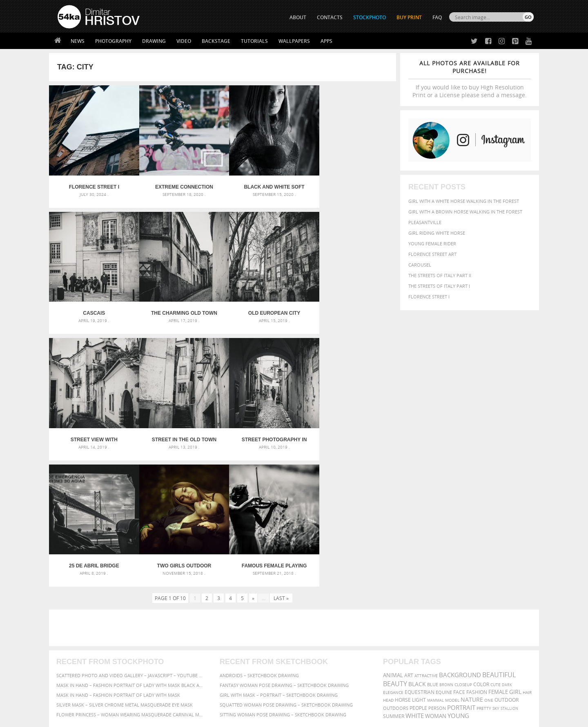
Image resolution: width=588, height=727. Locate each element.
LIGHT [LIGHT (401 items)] (419, 564)
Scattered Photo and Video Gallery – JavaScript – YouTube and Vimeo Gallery (131, 539)
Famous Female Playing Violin (353, 430)
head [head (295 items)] (388, 564)
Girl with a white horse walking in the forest (464, 201)
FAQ (437, 17)
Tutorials (254, 41)
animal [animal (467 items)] (393, 539)
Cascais (353, 184)
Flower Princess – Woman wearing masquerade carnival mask (131, 579)
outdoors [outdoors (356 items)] (396, 572)
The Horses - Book (79, 660)
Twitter (313, 630)
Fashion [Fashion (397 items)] (477, 556)
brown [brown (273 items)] (446, 549)
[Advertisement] (296, 492)
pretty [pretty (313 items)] (484, 572)
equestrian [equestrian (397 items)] (420, 556)
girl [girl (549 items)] (515, 556)
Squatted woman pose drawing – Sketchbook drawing (286, 569)
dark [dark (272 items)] (507, 549)
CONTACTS (330, 17)
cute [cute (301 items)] (496, 549)
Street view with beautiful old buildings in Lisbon (266, 307)
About (183, 629)
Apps (326, 41)
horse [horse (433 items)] (403, 564)
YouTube (313, 672)
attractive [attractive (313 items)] (426, 540)
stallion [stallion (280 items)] (509, 572)
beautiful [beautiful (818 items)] (499, 539)
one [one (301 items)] (489, 564)
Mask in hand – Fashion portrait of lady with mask (118, 559)
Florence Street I (429, 297)
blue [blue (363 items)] (433, 548)
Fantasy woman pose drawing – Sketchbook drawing (284, 549)
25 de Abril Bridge (179, 430)
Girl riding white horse (437, 233)
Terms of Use (170, 718)
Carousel (420, 265)
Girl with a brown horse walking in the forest (465, 212)
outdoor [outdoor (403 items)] (507, 564)
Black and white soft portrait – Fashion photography (266, 184)
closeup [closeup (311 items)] (463, 549)
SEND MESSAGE (462, 646)
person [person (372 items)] (437, 572)
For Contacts (192, 670)
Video (184, 41)
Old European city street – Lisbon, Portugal (179, 307)
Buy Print (409, 17)
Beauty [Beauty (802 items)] (395, 548)
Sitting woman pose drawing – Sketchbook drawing (283, 579)
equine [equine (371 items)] (444, 556)
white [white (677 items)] (415, 580)
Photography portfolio (87, 650)
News (78, 41)
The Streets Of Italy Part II (440, 275)
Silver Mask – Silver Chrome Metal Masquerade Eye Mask (125, 569)
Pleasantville (425, 222)
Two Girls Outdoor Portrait (266, 430)
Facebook (315, 640)
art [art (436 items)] (409, 539)
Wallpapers (294, 41)
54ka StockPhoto (78, 639)
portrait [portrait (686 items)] (461, 571)
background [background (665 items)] (460, 539)
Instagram (315, 651)
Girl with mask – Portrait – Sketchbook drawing (279, 559)
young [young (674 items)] (458, 580)
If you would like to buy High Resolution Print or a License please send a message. (470, 79)
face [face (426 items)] (459, 556)
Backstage (216, 41)
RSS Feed (227, 699)
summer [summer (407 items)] (394, 580)
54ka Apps (69, 670)
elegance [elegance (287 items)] (393, 557)
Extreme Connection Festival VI (179, 184)
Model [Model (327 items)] (452, 564)
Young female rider (432, 243)
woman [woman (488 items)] (436, 580)
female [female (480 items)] (498, 556)
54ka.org (125, 718)
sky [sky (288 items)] (496, 572)
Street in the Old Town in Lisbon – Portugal (353, 307)
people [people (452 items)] (418, 572)
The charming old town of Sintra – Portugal (92, 307)
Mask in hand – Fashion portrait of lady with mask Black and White (131, 549)
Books (183, 650)
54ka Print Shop (76, 629)
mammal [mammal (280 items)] (435, 564)
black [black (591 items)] (417, 548)
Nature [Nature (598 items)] (472, 564)
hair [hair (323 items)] (527, 556)
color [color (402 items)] (481, 548)
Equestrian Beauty (143, 699)
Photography (113, 41)
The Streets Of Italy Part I (439, 286)
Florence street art (432, 254)
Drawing (154, 41)
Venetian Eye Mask (191, 699)
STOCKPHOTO (370, 17)
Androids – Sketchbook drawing (259, 539)
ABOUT (298, 17)
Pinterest (314, 661)
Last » (281, 462)
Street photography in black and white (92, 430)
